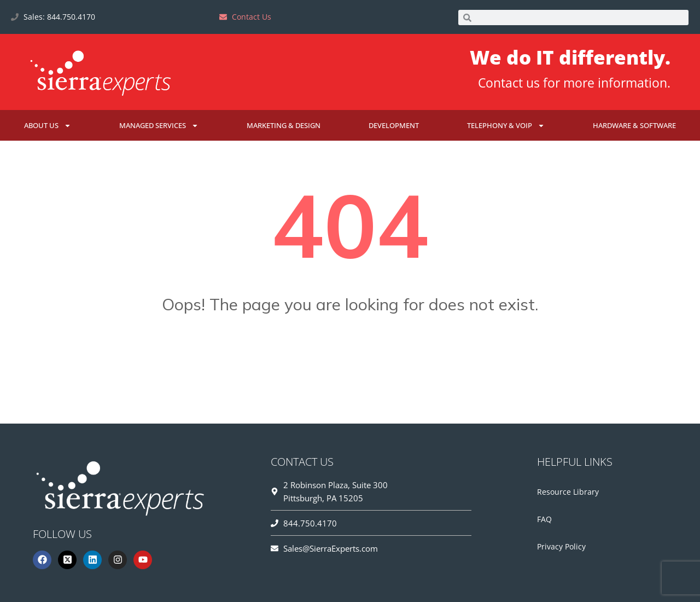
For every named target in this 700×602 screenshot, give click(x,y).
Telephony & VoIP (506, 126)
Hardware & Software (634, 125)
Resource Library (568, 492)
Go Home (350, 358)
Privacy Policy (561, 546)
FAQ (544, 519)
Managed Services (159, 126)
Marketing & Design (284, 125)
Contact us (509, 83)
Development (394, 125)
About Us (48, 126)
